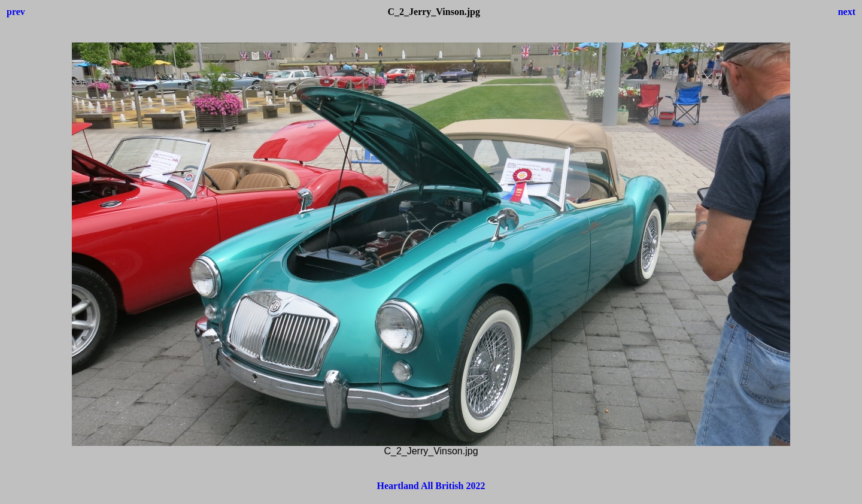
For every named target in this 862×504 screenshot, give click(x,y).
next (847, 12)
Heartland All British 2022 (431, 486)
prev (16, 12)
